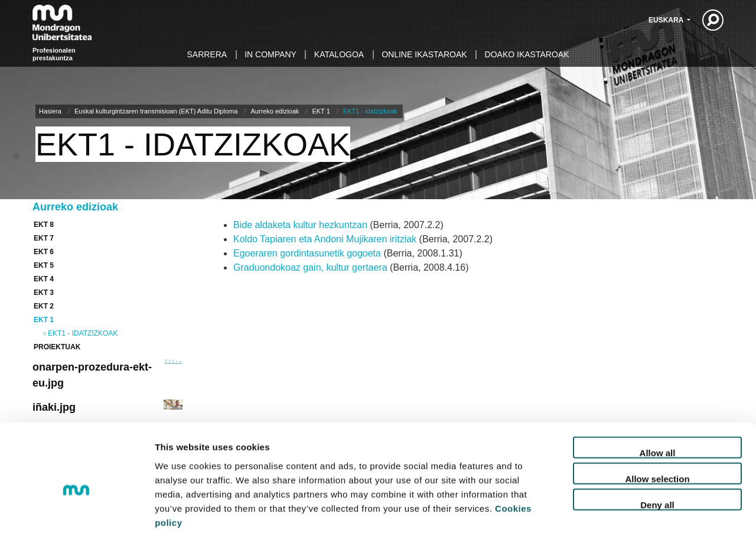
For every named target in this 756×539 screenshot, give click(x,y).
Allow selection (657, 425)
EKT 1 (321, 111)
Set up (606, 516)
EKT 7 (44, 238)
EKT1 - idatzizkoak (83, 333)
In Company (271, 54)
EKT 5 (44, 265)
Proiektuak (57, 347)
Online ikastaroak (424, 54)
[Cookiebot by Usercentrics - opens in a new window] (76, 516)
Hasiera (50, 111)
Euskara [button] (667, 20)
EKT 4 (44, 279)
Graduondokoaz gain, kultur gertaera (310, 267)
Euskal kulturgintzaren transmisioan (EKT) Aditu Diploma (156, 111)
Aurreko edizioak (275, 111)
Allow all (658, 399)
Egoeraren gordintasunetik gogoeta (307, 253)
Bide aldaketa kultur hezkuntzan (300, 225)
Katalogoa (339, 54)
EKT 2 (44, 306)
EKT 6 (44, 252)
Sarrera (207, 54)
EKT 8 (44, 225)
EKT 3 (44, 293)
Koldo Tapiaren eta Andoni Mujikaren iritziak (325, 239)
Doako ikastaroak (527, 54)
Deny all (657, 451)
